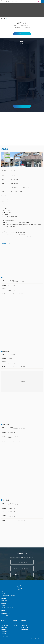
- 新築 (23, 620)
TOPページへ (22, 34)
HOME (3, 617)
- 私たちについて (5, 620)
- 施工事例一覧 (25, 626)
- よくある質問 (5, 622)
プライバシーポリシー (37, 635)
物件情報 (15, 617)
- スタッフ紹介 (5, 633)
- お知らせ (4, 626)
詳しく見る (22, 106)
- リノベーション (25, 624)
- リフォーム (24, 622)
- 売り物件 (15, 622)
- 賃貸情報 (15, 620)
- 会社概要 (4, 631)
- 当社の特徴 (4, 624)
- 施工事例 (24, 617)
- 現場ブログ (4, 628)
